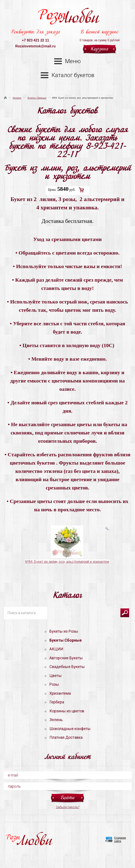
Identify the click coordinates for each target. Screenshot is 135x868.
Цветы (56, 676)
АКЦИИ (56, 649)
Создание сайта (120, 840)
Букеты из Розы (64, 631)
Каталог (17, 98)
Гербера (57, 702)
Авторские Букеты (66, 658)
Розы (68, 18)
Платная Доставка (66, 737)
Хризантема (60, 693)
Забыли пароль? (68, 807)
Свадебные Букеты (67, 667)
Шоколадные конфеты (70, 729)
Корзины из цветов (67, 711)
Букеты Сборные (37, 98)
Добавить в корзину (81, 190)
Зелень (56, 720)
